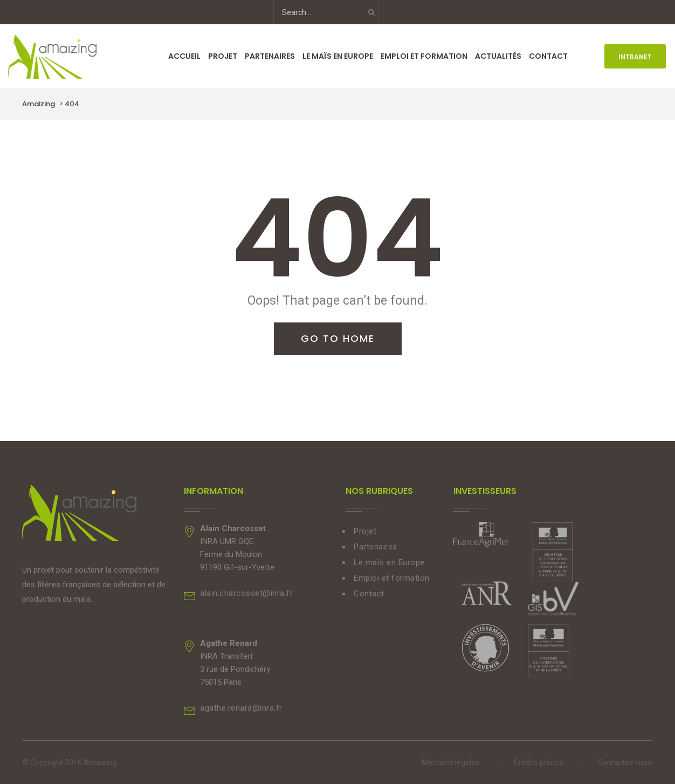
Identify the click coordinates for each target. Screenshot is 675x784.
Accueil (184, 56)
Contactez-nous (625, 762)
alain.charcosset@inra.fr (246, 593)
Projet (223, 56)
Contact (548, 56)
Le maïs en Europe (338, 56)
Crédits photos (539, 762)
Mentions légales (450, 762)
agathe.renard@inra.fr (241, 708)
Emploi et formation (424, 56)
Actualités (498, 56)
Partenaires (270, 56)
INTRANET (635, 57)
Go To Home (338, 338)
